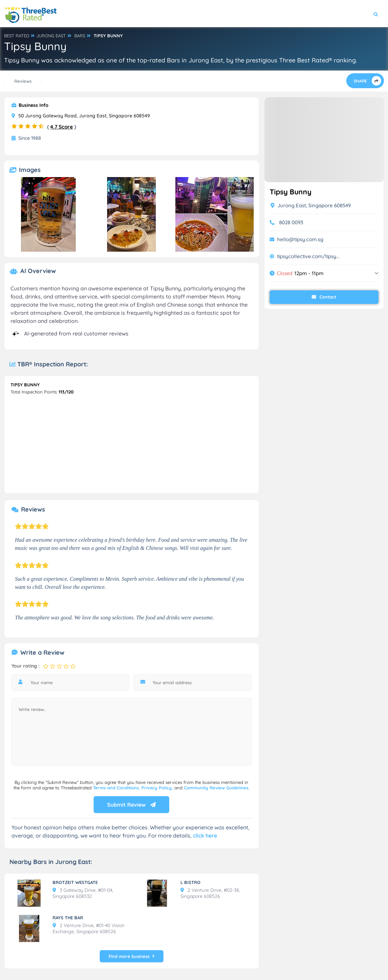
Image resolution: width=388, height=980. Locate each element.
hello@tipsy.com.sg (300, 239)
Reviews (23, 81)
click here (205, 835)
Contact (324, 297)
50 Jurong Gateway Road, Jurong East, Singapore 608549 (81, 116)
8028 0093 (291, 222)
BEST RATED (17, 36)
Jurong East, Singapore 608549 (311, 205)
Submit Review (131, 805)
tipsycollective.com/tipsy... (308, 256)
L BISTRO (190, 882)
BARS (80, 36)
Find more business (132, 956)
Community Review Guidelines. (217, 788)
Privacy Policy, (158, 788)
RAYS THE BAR (68, 918)
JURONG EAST (51, 36)
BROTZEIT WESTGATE (75, 882)
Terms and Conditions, (117, 788)
